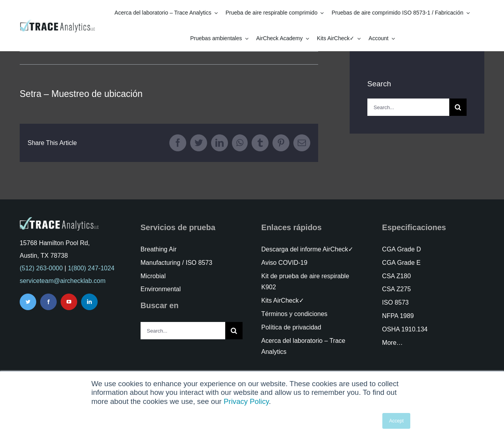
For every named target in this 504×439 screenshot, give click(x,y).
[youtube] (69, 302)
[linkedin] (89, 302)
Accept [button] (396, 421)
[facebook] (48, 302)
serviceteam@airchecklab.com (63, 281)
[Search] (458, 107)
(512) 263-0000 (41, 268)
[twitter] (28, 302)
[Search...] (408, 107)
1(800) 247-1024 (91, 268)
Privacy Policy (246, 401)
